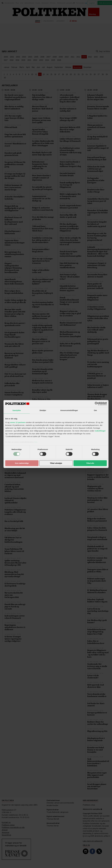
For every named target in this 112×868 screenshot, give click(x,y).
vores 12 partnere (18, 422)
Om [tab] (95, 410)
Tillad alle (90, 463)
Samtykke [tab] (17, 410)
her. (36, 442)
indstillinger (100, 431)
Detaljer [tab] (43, 410)
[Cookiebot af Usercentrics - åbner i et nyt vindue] (97, 404)
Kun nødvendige (22, 463)
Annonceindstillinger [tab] (69, 410)
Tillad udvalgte (56, 463)
